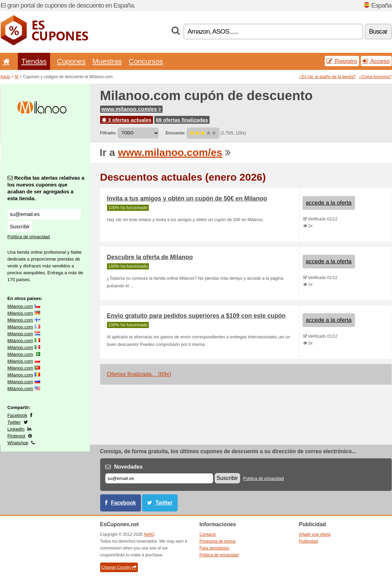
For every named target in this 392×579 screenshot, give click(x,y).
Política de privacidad (29, 237)
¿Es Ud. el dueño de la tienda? (327, 77)
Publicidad (308, 541)
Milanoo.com (20, 306)
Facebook (17, 415)
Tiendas (34, 61)
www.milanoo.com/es (131, 109)
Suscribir (20, 226)
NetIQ (149, 534)
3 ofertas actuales (127, 120)
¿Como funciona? (375, 77)
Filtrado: (108, 133)
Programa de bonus (218, 541)
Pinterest (16, 436)
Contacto (208, 534)
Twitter (14, 422)
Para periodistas (215, 548)
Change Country (119, 567)
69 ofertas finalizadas (182, 120)
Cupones (71, 61)
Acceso (376, 61)
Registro (342, 61)
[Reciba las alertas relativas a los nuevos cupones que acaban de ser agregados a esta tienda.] (44, 214)
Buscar (378, 31)
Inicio (5, 77)
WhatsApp (18, 443)
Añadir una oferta (315, 534)
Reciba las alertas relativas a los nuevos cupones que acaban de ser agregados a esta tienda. (46, 188)
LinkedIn (16, 429)
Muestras (107, 61)
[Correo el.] (159, 478)
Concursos (146, 61)
